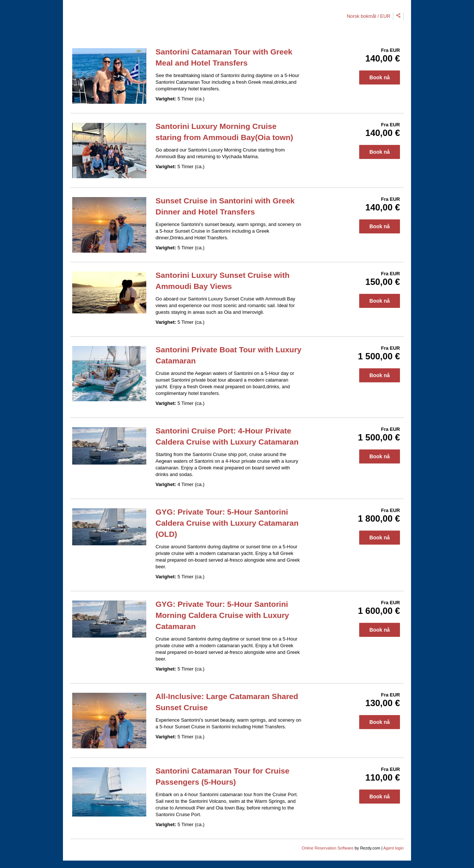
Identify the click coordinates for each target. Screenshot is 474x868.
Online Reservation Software (328, 848)
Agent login (393, 848)
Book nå (379, 77)
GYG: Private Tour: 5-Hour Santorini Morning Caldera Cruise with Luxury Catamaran (222, 615)
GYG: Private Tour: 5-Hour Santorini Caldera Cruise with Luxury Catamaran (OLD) (227, 523)
